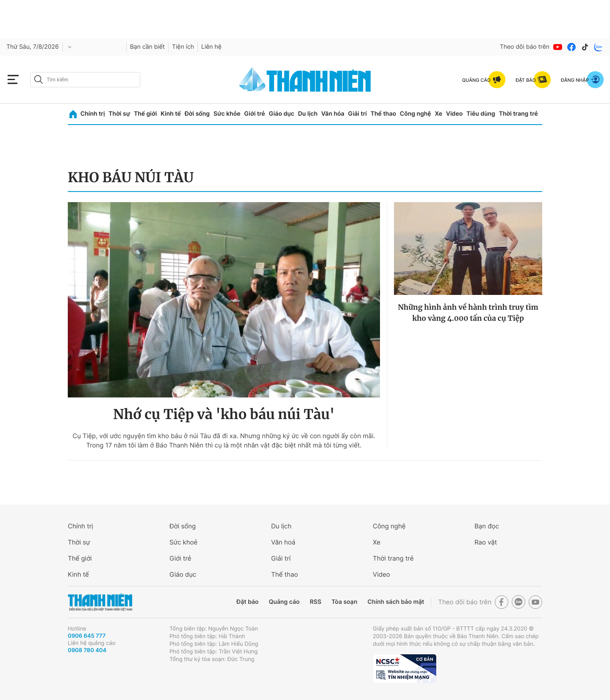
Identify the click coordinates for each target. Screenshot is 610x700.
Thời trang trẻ (518, 114)
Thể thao (383, 114)
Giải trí (358, 114)
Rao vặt (486, 542)
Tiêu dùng (481, 114)
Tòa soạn (345, 602)
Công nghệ (416, 114)
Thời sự (119, 114)
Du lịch (308, 114)
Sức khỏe (227, 114)
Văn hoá (283, 542)
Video (454, 114)
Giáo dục (281, 114)
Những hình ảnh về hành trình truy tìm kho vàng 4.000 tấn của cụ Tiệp (468, 313)
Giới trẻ (254, 114)
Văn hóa (333, 114)
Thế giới (145, 114)
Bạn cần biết (147, 47)
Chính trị (93, 114)
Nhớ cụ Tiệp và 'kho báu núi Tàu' (224, 414)
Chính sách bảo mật (396, 602)
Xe (438, 114)
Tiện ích (183, 47)
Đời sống (197, 114)
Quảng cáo (284, 602)
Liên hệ (211, 47)
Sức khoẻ (183, 542)
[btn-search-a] (39, 79)
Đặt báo (247, 602)
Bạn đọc (487, 526)
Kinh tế (171, 114)
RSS (315, 602)
